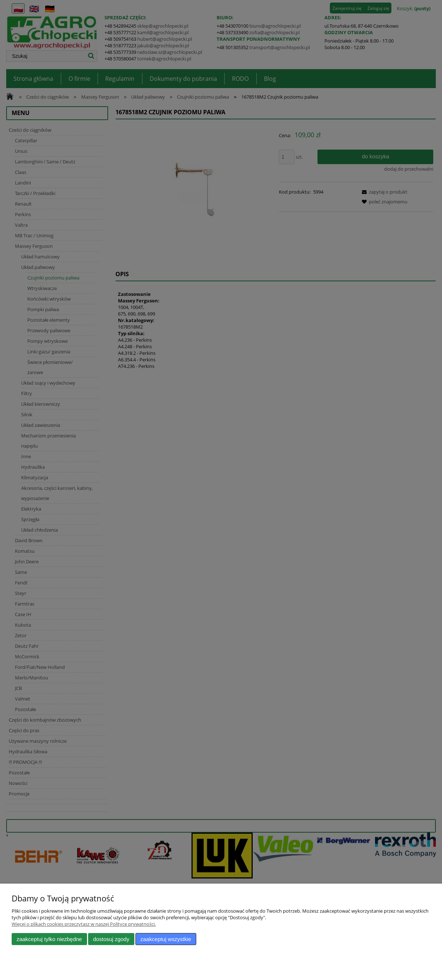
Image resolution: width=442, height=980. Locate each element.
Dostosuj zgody (111, 939)
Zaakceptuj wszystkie (166, 939)
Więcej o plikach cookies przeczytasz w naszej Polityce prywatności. (84, 924)
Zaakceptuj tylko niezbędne (49, 939)
